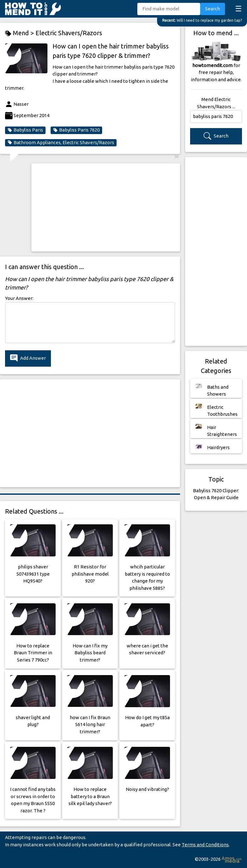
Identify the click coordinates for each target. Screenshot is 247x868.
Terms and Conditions (205, 845)
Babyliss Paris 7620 (76, 130)
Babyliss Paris (25, 130)
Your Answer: (19, 298)
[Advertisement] (106, 207)
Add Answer (28, 358)
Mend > (20, 33)
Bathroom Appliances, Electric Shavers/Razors (61, 143)
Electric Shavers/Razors (69, 33)
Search (213, 9)
